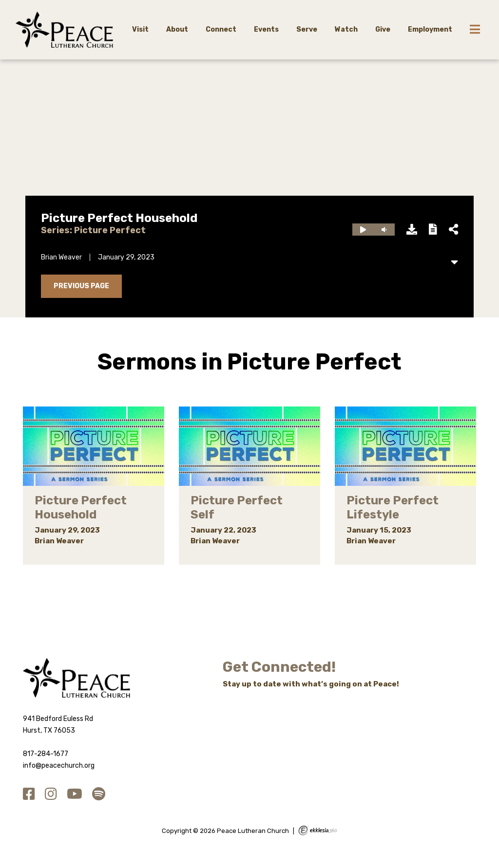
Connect (221, 29)
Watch (346, 29)
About (177, 29)
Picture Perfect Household (119, 218)
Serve (307, 29)
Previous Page (81, 286)
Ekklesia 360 (318, 831)
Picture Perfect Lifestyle (393, 508)
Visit (140, 29)
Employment (430, 29)
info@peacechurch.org (59, 766)
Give (383, 29)
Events (266, 29)
